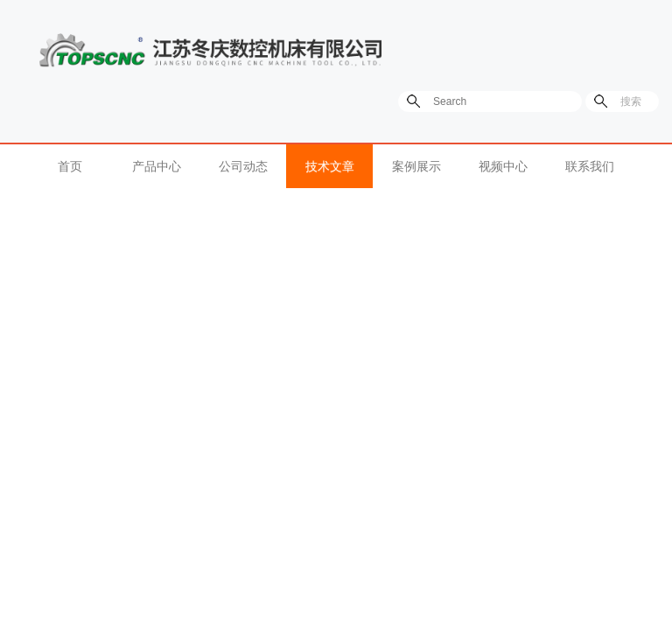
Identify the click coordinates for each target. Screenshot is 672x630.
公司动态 (243, 166)
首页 (70, 166)
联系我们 (590, 166)
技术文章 (330, 166)
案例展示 (416, 166)
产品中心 (157, 166)
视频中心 (503, 166)
